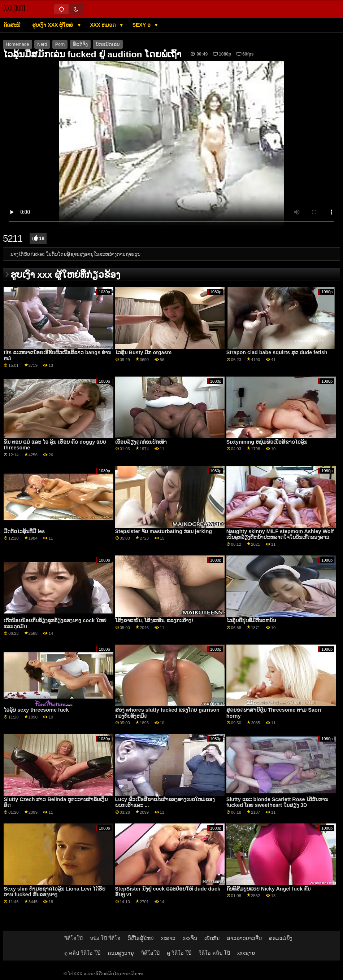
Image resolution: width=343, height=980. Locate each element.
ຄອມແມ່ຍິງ (281, 938)
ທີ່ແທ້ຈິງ (80, 44)
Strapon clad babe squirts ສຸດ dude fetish (277, 352)
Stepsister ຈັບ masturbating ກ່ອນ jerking (164, 531)
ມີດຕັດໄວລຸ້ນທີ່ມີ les (24, 531)
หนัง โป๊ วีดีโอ (105, 938)
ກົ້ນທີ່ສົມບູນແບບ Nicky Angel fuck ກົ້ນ (268, 889)
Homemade (18, 44)
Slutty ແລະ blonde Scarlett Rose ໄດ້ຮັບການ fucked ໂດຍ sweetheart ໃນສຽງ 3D (277, 802)
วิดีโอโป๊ (73, 938)
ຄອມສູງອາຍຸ (121, 953)
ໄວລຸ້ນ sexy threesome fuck (36, 710)
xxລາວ (168, 938)
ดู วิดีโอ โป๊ (179, 953)
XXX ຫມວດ (104, 25)
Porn (60, 44)
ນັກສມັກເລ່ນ (108, 44)
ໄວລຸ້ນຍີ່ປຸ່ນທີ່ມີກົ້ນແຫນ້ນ (251, 620)
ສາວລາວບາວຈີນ (244, 938)
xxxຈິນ (190, 938)
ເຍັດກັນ (212, 938)
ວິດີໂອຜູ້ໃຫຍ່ (141, 938)
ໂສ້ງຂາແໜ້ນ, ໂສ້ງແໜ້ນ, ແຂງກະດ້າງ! (154, 620)
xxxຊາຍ (246, 953)
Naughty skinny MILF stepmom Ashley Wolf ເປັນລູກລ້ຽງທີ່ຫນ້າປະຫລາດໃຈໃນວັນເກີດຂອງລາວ (280, 534)
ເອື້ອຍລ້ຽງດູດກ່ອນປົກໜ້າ (141, 442)
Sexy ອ (142, 25)
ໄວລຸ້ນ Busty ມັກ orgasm (144, 352)
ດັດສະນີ (12, 25)
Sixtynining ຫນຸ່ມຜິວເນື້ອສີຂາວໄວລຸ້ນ (267, 442)
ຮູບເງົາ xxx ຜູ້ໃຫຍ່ (53, 25)
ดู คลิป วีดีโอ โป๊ (82, 953)
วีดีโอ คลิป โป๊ (214, 953)
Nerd (42, 44)
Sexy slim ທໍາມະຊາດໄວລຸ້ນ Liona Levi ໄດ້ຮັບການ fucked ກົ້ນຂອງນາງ (54, 892)
